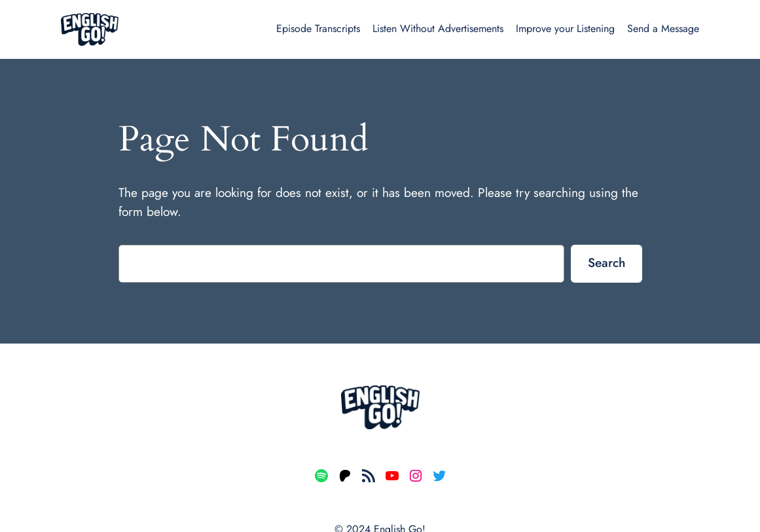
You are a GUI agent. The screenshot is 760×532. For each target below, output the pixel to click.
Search (606, 262)
